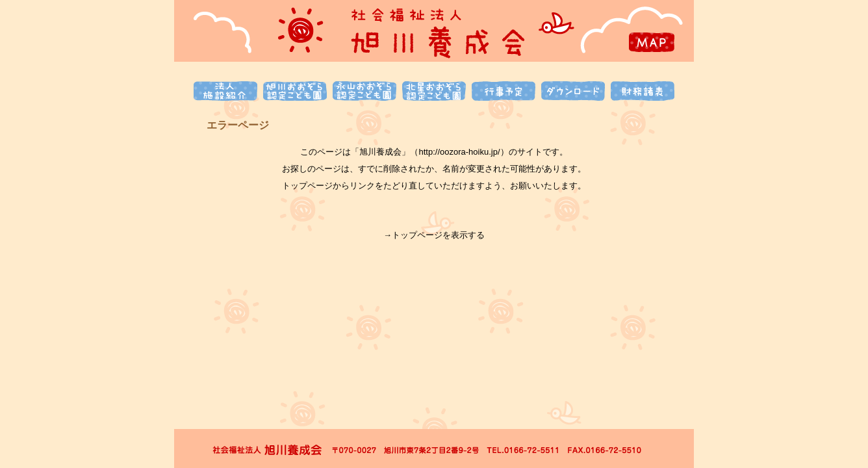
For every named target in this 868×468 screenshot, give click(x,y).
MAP (652, 42)
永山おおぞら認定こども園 (364, 91)
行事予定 (504, 91)
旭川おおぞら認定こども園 (295, 91)
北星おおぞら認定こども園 (434, 91)
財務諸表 (643, 91)
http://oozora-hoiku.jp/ (459, 152)
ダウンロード (573, 91)
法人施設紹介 (225, 91)
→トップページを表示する (434, 235)
